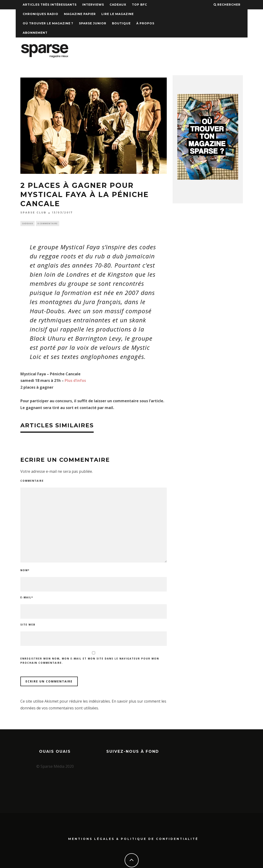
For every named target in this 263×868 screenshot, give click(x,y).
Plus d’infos (75, 381)
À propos (145, 23)
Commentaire (32, 481)
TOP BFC (139, 5)
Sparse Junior (93, 23)
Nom (25, 571)
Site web (28, 625)
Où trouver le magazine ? (48, 23)
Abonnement (35, 33)
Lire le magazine (118, 14)
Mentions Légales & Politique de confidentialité (133, 821)
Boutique (121, 23)
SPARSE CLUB (33, 213)
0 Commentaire (48, 224)
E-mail (27, 598)
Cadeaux (118, 5)
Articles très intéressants (50, 5)
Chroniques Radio (41, 14)
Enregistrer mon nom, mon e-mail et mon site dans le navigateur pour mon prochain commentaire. (90, 661)
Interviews (93, 5)
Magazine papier (80, 14)
